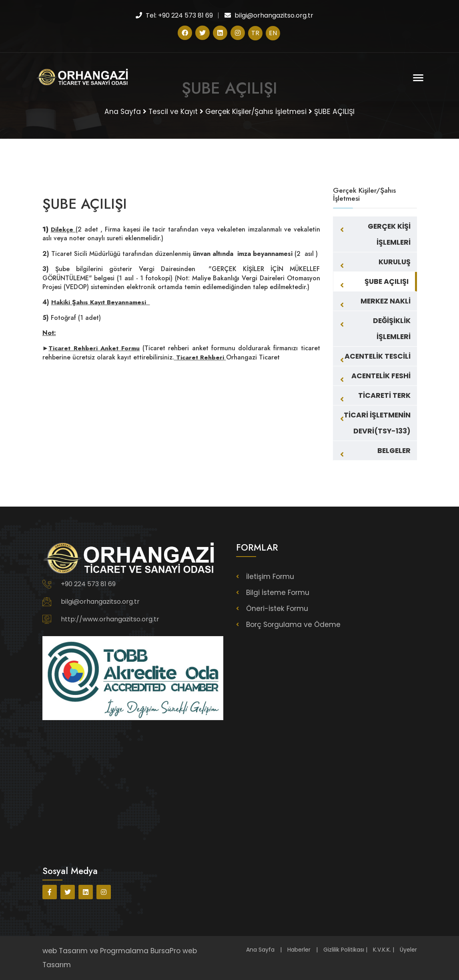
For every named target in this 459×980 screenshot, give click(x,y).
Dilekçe (62, 229)
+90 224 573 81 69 (88, 584)
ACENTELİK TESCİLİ (378, 356)
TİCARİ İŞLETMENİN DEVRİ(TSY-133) (377, 423)
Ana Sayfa (260, 950)
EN (273, 33)
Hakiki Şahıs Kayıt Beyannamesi (99, 302)
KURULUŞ (395, 262)
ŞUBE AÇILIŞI (387, 281)
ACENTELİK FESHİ (381, 376)
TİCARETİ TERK (384, 395)
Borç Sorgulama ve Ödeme (294, 625)
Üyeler (408, 950)
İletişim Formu (270, 577)
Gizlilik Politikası (344, 950)
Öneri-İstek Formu (278, 609)
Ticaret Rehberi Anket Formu (94, 348)
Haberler (299, 950)
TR (255, 33)
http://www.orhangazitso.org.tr (110, 619)
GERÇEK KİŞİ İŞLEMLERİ (389, 234)
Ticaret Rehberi (200, 357)
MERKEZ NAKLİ (386, 301)
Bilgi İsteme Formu (278, 593)
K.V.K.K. (382, 950)
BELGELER (394, 451)
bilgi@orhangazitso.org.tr (100, 602)
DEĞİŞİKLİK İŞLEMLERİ (392, 329)
